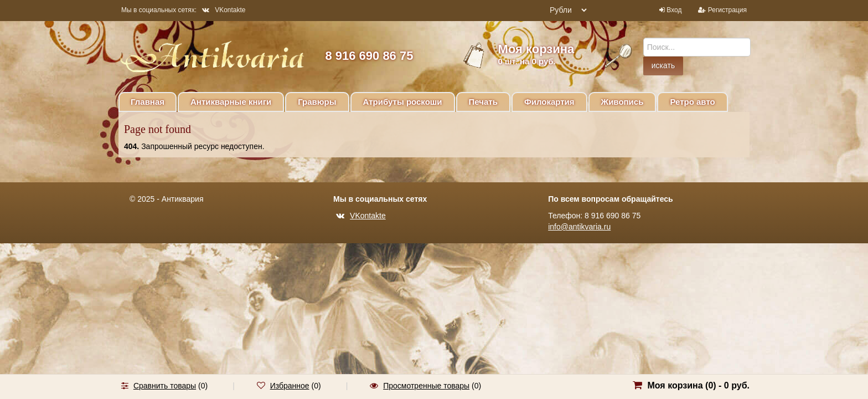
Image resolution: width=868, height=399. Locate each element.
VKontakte (224, 10)
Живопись (622, 102)
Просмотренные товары (426, 386)
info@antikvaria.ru (579, 227)
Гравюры (317, 102)
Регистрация (727, 10)
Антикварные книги (231, 102)
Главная (148, 102)
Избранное (290, 386)
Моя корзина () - (698, 385)
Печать (483, 102)
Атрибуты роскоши (403, 102)
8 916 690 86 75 (369, 56)
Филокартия (549, 102)
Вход (674, 10)
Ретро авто (692, 102)
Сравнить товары (165, 386)
